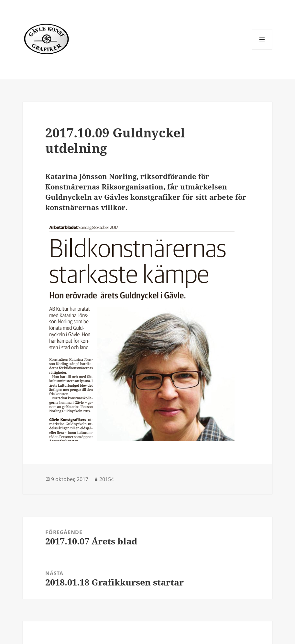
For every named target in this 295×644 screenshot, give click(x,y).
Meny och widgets (262, 50)
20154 (107, 479)
